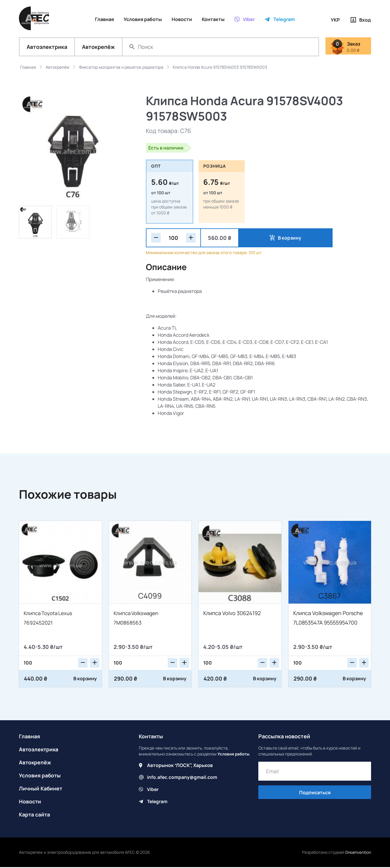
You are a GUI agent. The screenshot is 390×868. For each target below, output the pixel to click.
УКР (335, 20)
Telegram (158, 808)
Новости (30, 802)
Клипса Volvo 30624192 (232, 614)
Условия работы (40, 776)
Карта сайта (35, 815)
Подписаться (315, 794)
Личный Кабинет (41, 789)
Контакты (152, 737)
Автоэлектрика (47, 47)
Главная (30, 737)
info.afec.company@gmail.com (182, 784)
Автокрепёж (98, 47)
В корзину (267, 238)
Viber (153, 796)
